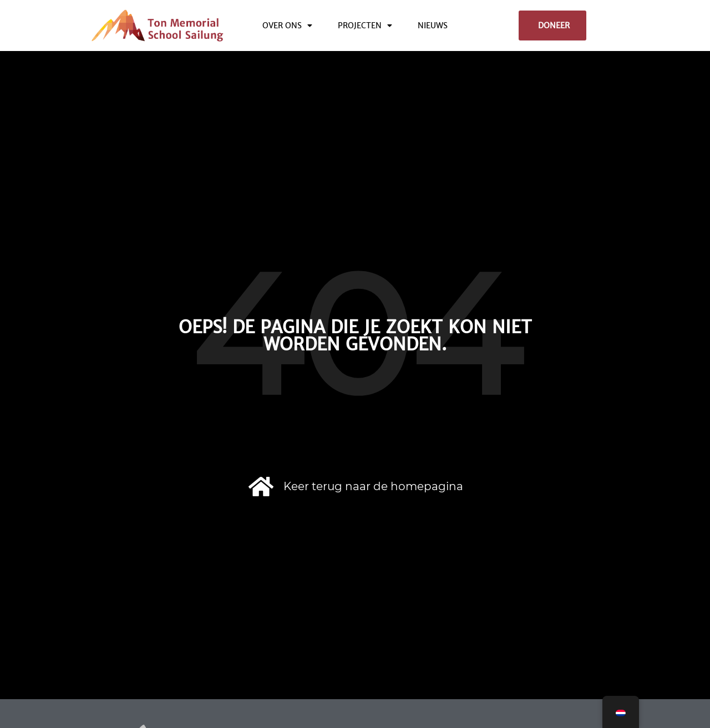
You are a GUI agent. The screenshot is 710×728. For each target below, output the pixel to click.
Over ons (287, 26)
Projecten (365, 26)
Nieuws (433, 26)
